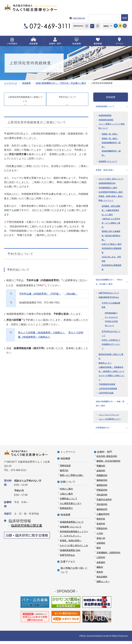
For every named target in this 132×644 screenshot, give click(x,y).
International (79, 18)
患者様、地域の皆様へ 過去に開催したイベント (111, 199)
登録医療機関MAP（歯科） (111, 154)
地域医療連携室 (105, 116)
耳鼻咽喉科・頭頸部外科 (108, 555)
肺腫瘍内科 (102, 478)
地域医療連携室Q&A (107, 184)
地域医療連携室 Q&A (70, 553)
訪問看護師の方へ (103, 430)
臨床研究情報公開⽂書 (27, 528)
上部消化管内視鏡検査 (108, 390)
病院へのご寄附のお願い (72, 478)
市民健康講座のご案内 (108, 189)
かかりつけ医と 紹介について (111, 180)
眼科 (99, 551)
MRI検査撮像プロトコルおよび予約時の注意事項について (111, 321)
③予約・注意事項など (111, 342)
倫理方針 (64, 473)
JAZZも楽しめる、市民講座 (111, 260)
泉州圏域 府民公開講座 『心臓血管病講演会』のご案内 (111, 211)
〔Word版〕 (71, 294)
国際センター (103, 584)
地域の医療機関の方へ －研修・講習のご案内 (110, 406)
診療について (68, 485)
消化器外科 (102, 507)
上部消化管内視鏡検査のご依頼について (25, 99)
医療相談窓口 (66, 511)
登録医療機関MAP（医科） (111, 145)
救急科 (100, 575)
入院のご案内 (66, 497)
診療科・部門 (105, 455)
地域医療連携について (105, 107)
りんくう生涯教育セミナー (110, 421)
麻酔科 (100, 570)
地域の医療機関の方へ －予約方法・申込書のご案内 (61, 83)
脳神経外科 (102, 512)
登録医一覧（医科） (110, 135)
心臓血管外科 (103, 517)
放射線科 (101, 565)
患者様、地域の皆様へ (105, 171)
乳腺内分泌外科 (104, 502)
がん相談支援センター (71, 506)
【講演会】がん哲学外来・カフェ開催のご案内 (111, 224)
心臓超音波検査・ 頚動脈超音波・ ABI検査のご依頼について (111, 371)
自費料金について (68, 501)
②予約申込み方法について (111, 335)
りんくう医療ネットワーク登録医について (112, 126)
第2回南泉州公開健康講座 (111, 252)
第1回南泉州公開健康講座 (111, 268)
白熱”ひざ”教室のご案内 (112, 245)
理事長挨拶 (65, 468)
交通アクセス (68, 565)
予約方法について (67, 97)
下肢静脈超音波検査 (107, 386)
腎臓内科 (101, 469)
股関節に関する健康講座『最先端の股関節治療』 (111, 237)
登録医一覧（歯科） (110, 139)
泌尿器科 (101, 546)
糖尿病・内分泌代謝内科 (108, 464)
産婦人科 (101, 541)
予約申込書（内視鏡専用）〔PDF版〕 (40, 294)
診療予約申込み (67, 558)
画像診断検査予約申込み (109, 299)
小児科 (100, 536)
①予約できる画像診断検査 (111, 307)
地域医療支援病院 (106, 120)
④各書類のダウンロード (111, 348)
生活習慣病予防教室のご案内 (111, 193)
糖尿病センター (105, 365)
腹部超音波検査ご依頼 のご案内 (111, 358)
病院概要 (65, 461)
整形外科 (101, 522)
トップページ (11, 83)
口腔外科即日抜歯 (106, 395)
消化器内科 (102, 498)
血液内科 (101, 473)
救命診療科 (102, 580)
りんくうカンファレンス (109, 417)
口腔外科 (101, 560)
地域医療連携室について (72, 525)
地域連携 (26, 83)
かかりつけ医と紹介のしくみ (74, 548)
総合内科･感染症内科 (107, 459)
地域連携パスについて (108, 162)
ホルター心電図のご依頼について (112, 379)
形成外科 (101, 527)
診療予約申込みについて (109, 295)
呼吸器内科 (102, 493)
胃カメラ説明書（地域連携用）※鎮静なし (42, 332)
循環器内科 (102, 488)
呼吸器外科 (102, 531)
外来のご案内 (66, 492)
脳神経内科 (102, 483)
